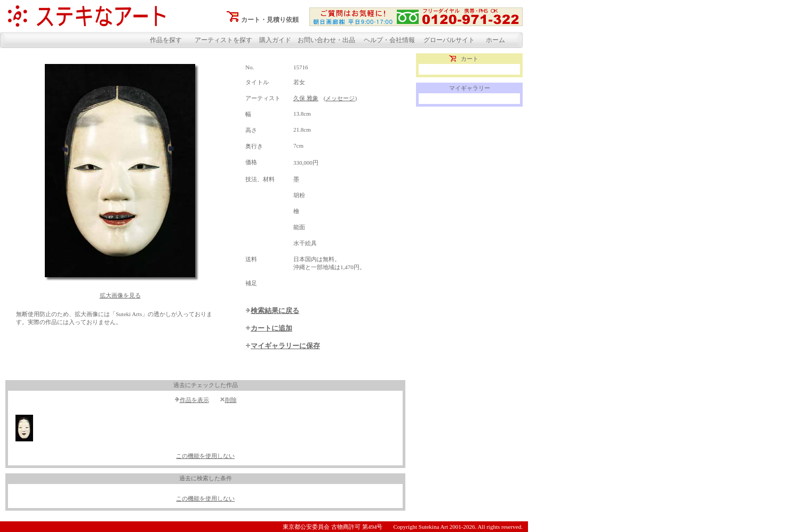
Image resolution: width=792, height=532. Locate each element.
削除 (231, 400)
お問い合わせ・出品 (326, 40)
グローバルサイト (449, 40)
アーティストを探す (223, 40)
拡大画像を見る (120, 295)
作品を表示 (194, 400)
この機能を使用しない (205, 456)
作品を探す (166, 40)
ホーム (495, 40)
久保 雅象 (306, 98)
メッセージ (340, 98)
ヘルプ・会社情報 (389, 40)
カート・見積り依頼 (270, 20)
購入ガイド (275, 40)
